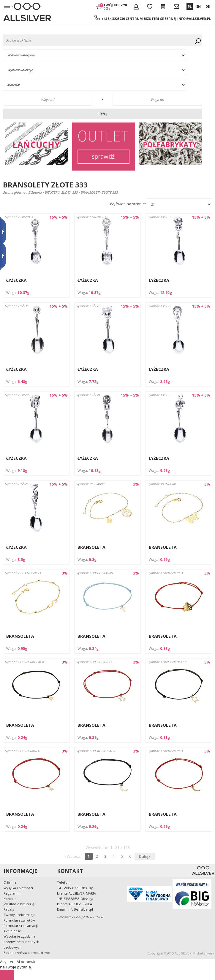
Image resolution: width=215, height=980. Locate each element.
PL (190, 6)
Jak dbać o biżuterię (19, 904)
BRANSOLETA (91, 547)
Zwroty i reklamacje (19, 915)
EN (199, 6)
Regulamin (12, 893)
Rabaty (9, 909)
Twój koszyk (115, 7)
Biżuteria (35, 192)
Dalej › (145, 856)
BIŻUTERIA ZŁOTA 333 (61, 192)
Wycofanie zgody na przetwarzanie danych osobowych (21, 942)
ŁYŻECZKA (16, 280)
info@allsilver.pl (194, 19)
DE (208, 6)
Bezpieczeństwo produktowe (27, 953)
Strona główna (14, 192)
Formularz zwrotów (19, 920)
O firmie (10, 882)
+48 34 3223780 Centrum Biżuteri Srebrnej (139, 19)
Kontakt (10, 899)
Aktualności (13, 931)
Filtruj (102, 114)
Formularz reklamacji (21, 926)
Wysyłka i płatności (18, 888)
